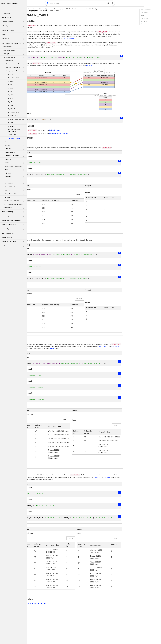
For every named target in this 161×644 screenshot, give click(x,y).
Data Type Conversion (15, 156)
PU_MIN (10, 102)
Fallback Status (66, 130)
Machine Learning (14, 212)
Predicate (15, 177)
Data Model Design (14, 51)
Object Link (15, 173)
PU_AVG (10, 74)
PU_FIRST (10, 85)
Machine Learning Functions (15, 167)
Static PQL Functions (15, 187)
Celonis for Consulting (14, 242)
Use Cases (144, 18)
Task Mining (14, 217)
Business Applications (14, 225)
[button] (24, 14)
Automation (14, 39)
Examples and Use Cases (14, 201)
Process (15, 180)
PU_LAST (10, 88)
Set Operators (15, 184)
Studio (14, 35)
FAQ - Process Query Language (13, 204)
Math (15, 170)
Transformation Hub (14, 234)
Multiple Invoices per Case (70, 133)
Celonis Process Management (14, 221)
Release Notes (14, 14)
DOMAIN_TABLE (15, 138)
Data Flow (15, 149)
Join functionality (79, 38)
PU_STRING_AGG (13, 116)
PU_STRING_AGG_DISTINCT (16, 119)
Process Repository (14, 229)
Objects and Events (14, 31)
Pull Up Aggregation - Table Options (17, 130)
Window (15, 198)
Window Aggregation (16, 68)
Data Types (14, 54)
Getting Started (14, 18)
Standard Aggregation (16, 64)
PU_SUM (10, 123)
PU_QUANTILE (12, 109)
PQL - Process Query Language (14, 44)
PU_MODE (11, 98)
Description (145, 13)
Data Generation (15, 153)
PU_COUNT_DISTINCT (14, 78)
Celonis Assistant (7, 237)
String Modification (15, 194)
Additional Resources (14, 247)
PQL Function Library (14, 58)
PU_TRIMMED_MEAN (14, 112)
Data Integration (14, 26)
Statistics (15, 191)
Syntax (143, 16)
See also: (144, 24)
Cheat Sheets (7, 47)
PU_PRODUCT (12, 105)
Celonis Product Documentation (45, 9)
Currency (15, 142)
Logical (15, 163)
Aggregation (15, 61)
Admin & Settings (14, 22)
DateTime (15, 160)
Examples (144, 21)
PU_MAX (10, 91)
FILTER (64, 349)
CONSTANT (13, 135)
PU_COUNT (11, 81)
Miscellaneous (14, 208)
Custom (15, 146)
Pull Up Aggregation (16, 71)
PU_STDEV (11, 126)
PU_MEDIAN (11, 95)
